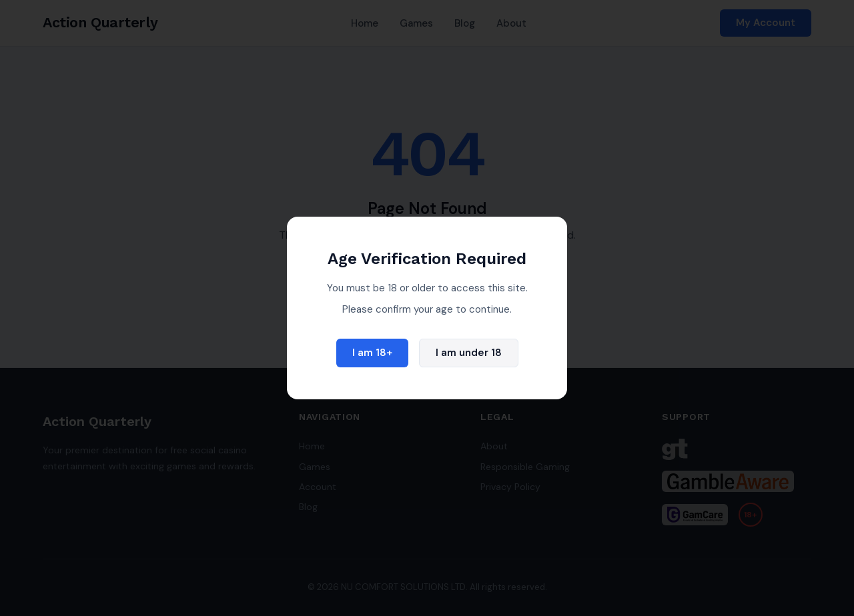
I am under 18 (469, 353)
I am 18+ (372, 353)
